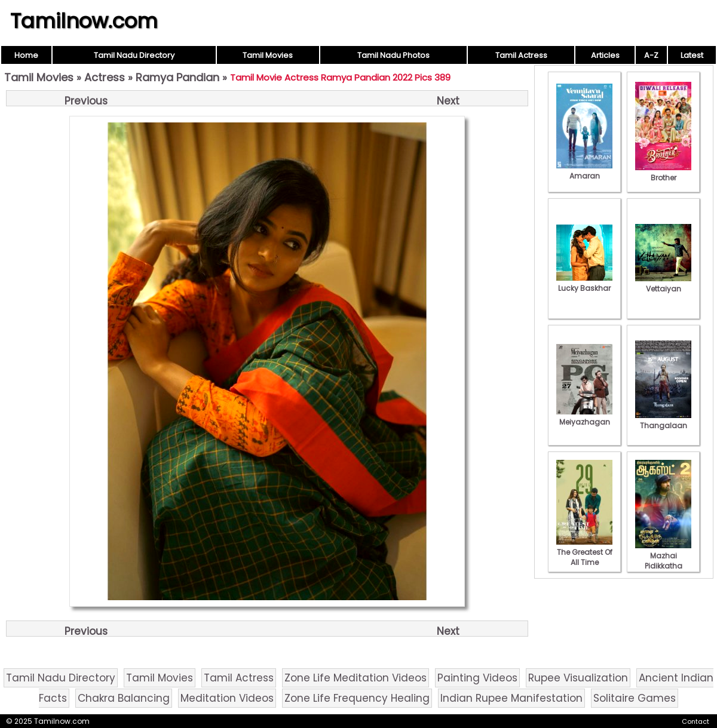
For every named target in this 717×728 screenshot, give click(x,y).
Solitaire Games (635, 698)
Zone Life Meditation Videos (356, 678)
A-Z (651, 55)
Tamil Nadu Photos (393, 55)
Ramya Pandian (177, 77)
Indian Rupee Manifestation (511, 698)
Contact (695, 721)
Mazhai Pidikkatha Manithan (663, 561)
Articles (605, 55)
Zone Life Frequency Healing (357, 698)
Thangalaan (663, 420)
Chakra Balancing (124, 698)
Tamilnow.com (84, 21)
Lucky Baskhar (584, 283)
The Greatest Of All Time (584, 552)
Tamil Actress (521, 55)
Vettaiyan (663, 284)
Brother (663, 173)
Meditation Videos (227, 698)
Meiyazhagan (584, 417)
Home (26, 55)
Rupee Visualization (578, 678)
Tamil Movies (268, 55)
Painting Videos (477, 678)
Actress (105, 77)
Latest (692, 55)
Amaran (584, 171)
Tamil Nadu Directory (134, 55)
